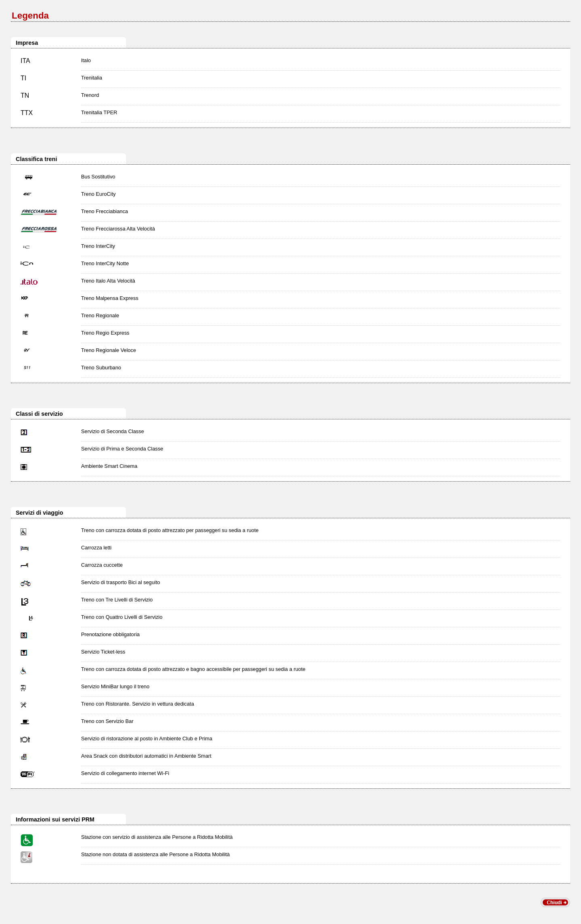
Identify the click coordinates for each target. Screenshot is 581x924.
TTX (27, 113)
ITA (25, 61)
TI (23, 78)
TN (25, 95)
